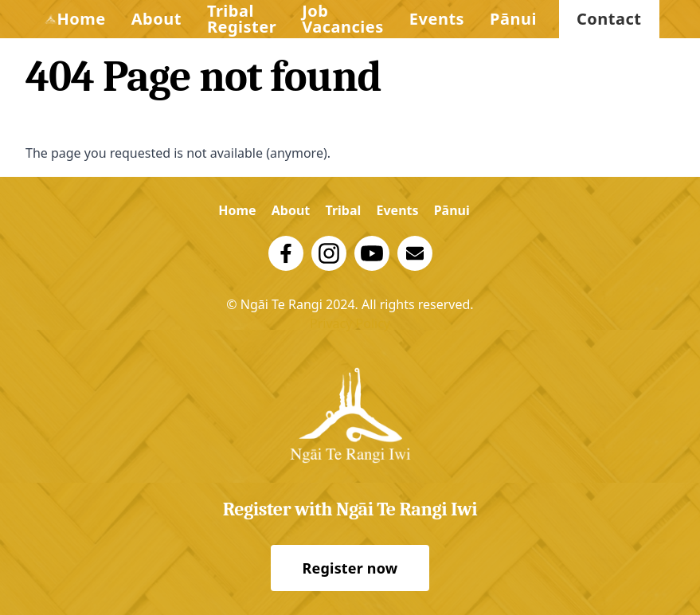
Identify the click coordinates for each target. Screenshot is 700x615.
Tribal (343, 210)
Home (81, 19)
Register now (350, 568)
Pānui (513, 19)
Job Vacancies (343, 19)
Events (437, 19)
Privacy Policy (350, 323)
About (156, 19)
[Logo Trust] (51, 19)
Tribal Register (242, 19)
